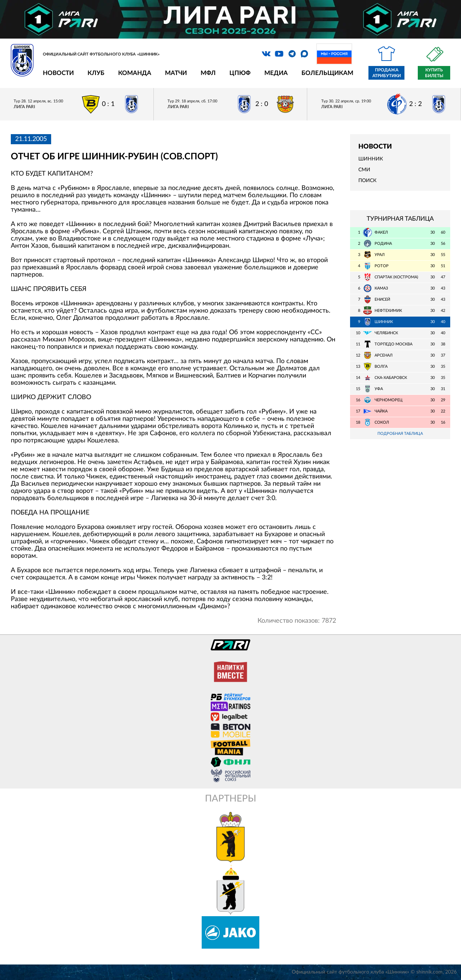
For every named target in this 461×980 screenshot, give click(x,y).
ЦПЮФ (240, 73)
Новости (58, 73)
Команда (135, 73)
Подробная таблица (400, 434)
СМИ (364, 170)
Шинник (371, 159)
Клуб (96, 73)
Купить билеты (434, 73)
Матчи (176, 73)
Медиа (276, 73)
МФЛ (208, 73)
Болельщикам (327, 73)
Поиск (367, 181)
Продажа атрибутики (387, 73)
